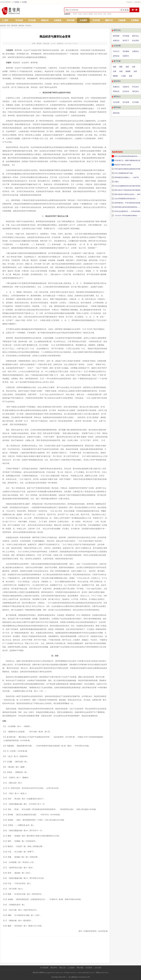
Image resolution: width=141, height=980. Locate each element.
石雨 (95, 14)
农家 (121, 71)
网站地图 (80, 968)
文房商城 (135, 20)
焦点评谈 (135, 41)
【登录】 (17, 2)
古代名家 (135, 102)
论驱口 (117, 182)
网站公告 (63, 968)
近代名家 (126, 102)
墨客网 (39, 43)
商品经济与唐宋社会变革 (123, 165)
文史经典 (117, 46)
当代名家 (116, 102)
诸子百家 (117, 61)
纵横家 (128, 71)
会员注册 (98, 968)
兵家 (115, 71)
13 (113, 207)
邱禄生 (80, 14)
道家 (127, 67)
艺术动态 (19, 20)
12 (113, 203)
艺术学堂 (96, 20)
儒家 (115, 67)
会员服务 (71, 968)
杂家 (131, 76)
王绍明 (109, 14)
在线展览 (58, 20)
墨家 (121, 67)
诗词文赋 (70, 20)
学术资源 (126, 36)
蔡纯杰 (86, 14)
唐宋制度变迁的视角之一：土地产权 (127, 177)
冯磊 (104, 14)
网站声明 (54, 968)
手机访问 (129, 2)
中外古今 (116, 51)
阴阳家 (115, 76)
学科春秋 (126, 51)
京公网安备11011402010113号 (79, 977)
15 (113, 215)
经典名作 (45, 20)
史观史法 (135, 51)
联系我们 (137, 2)
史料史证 (116, 56)
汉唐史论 (126, 87)
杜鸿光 (100, 14)
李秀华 (75, 14)
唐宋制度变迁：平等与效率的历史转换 (127, 203)
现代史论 (135, 91)
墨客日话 (109, 20)
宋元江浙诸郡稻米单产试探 (123, 173)
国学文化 (117, 30)
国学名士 (117, 97)
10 (113, 194)
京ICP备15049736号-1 (59, 977)
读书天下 (126, 41)
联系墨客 (89, 968)
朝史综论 (21, 26)
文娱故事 (122, 20)
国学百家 (14, 26)
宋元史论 (28, 26)
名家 (135, 71)
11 (113, 199)
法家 (134, 67)
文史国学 (83, 20)
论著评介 (126, 56)
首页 (6, 20)
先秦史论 (116, 87)
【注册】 (24, 2)
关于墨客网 (44, 968)
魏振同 (91, 14)
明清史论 (116, 91)
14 (113, 211)
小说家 (123, 76)
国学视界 (116, 36)
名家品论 (116, 41)
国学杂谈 (117, 107)
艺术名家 (32, 20)
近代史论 (126, 91)
